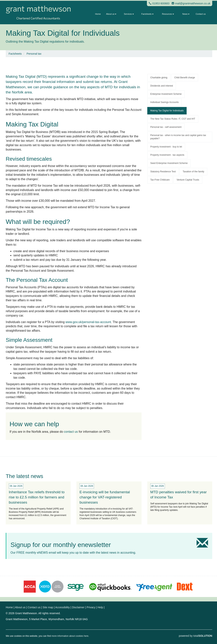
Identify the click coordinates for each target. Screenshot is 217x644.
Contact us (201, 14)
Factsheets (147, 14)
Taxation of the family (193, 172)
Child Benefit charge (185, 78)
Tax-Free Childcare (160, 180)
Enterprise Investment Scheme (166, 94)
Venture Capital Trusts (188, 180)
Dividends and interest (162, 86)
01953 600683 (161, 3)
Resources (168, 14)
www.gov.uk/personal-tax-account (88, 322)
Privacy (91, 607)
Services (129, 14)
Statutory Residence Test (163, 172)
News (186, 14)
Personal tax (34, 54)
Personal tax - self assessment (166, 127)
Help (100, 607)
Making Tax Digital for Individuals (167, 111)
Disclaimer (78, 607)
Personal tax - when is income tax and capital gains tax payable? (178, 137)
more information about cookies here (70, 636)
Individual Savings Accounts (165, 102)
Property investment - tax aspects (167, 155)
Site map (48, 607)
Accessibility (62, 607)
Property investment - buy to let (166, 147)
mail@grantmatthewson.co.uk (193, 3)
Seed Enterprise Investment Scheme (169, 163)
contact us (71, 432)
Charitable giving (159, 78)
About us (111, 14)
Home (98, 14)
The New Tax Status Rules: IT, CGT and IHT (173, 119)
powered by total (196, 636)
